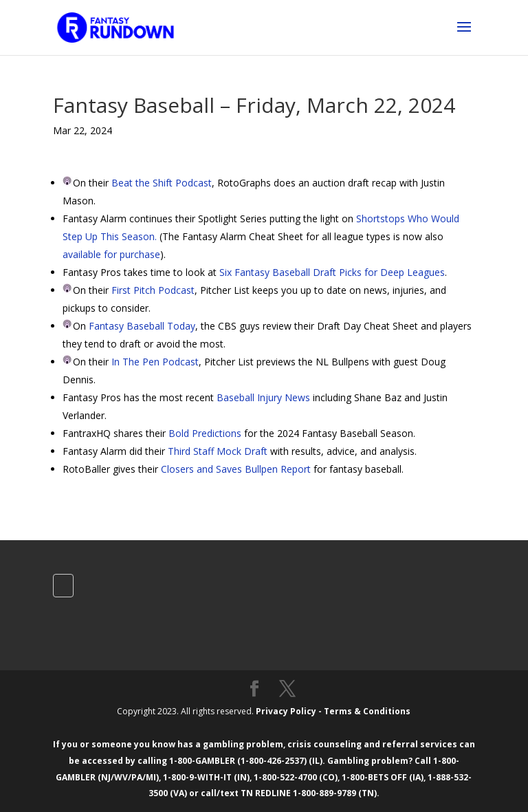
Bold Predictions (205, 433)
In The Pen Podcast (155, 362)
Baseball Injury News (263, 397)
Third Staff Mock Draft (218, 451)
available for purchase (111, 254)
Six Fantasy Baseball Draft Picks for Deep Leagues (332, 272)
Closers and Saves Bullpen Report (236, 469)
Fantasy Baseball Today (142, 326)
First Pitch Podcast (153, 290)
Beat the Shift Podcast (162, 183)
